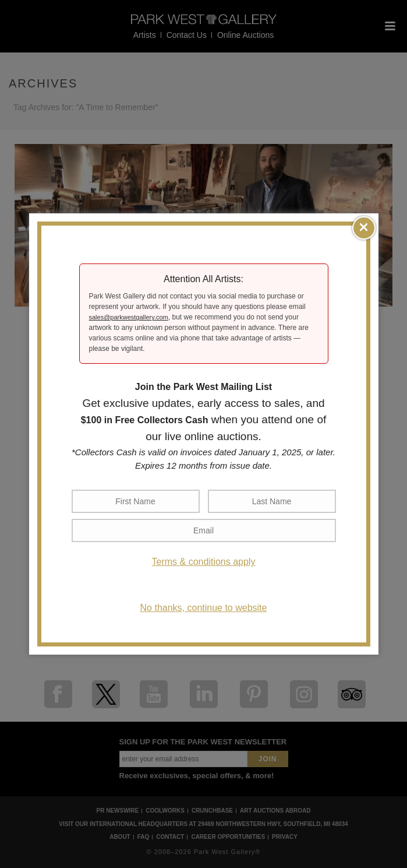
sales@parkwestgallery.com (129, 317)
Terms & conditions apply (204, 562)
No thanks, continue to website (204, 608)
